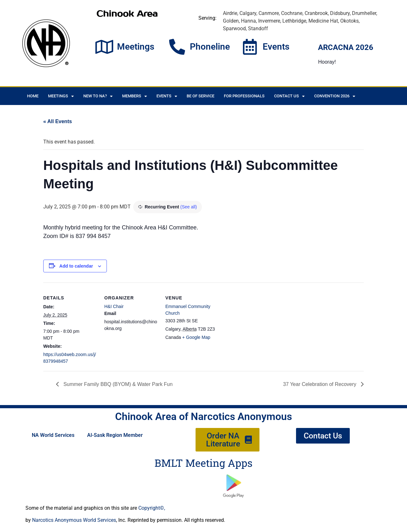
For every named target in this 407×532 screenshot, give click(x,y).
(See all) (189, 207)
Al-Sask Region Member (115, 435)
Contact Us (289, 96)
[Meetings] (104, 47)
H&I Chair (114, 306)
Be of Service (200, 96)
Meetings (136, 47)
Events (276, 47)
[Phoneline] (177, 47)
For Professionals (244, 96)
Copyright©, (152, 508)
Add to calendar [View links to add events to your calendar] (76, 266)
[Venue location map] (260, 326)
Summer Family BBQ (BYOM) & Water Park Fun (117, 384)
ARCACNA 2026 (346, 47)
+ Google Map (196, 337)
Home (33, 96)
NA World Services (53, 435)
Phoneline (210, 47)
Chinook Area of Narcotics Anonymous (203, 416)
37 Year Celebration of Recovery (320, 384)
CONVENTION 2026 (335, 96)
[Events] (250, 47)
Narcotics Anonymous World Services (74, 520)
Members (135, 96)
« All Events (58, 121)
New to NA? (98, 96)
